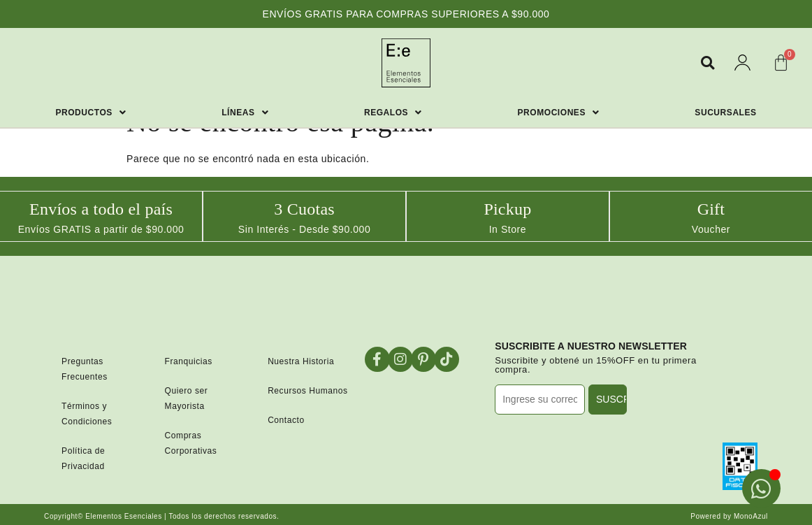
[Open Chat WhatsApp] (761, 488)
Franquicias (189, 360)
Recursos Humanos (307, 389)
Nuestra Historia (301, 360)
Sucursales (725, 113)
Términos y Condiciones (87, 412)
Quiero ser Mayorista (187, 397)
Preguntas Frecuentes (85, 368)
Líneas (245, 113)
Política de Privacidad (83, 457)
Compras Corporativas (191, 442)
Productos (90, 113)
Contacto (286, 419)
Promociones (559, 113)
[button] (708, 63)
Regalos (393, 113)
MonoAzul (751, 515)
